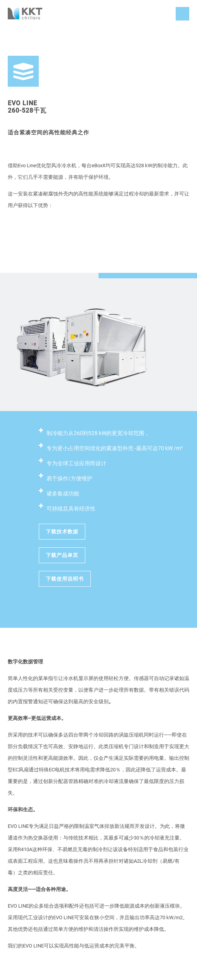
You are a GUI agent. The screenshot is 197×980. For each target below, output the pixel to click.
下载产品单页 (62, 555)
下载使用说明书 (65, 579)
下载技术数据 (62, 532)
